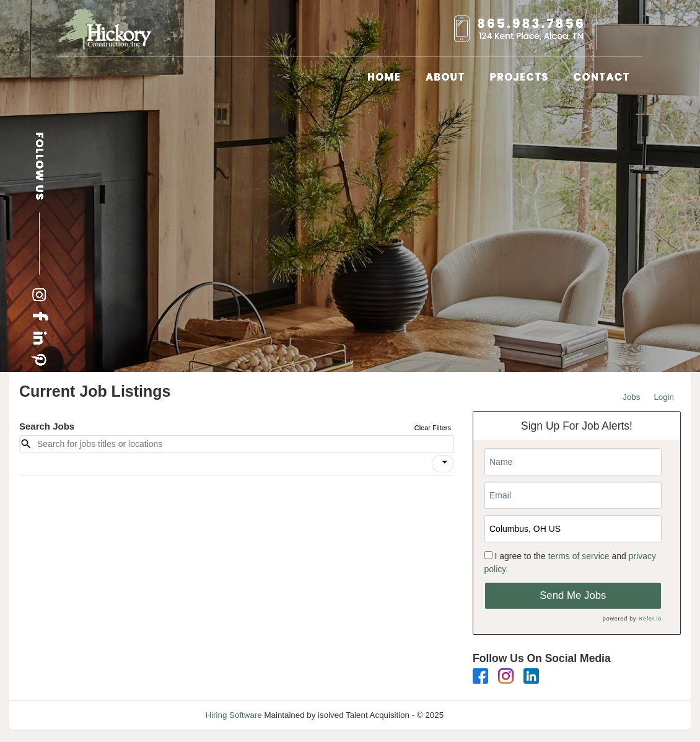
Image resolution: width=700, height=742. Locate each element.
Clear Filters (433, 428)
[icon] (445, 462)
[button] (443, 464)
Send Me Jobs (573, 595)
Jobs (631, 397)
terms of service (579, 556)
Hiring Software (234, 715)
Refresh (480, 715)
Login (664, 397)
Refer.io (650, 619)
